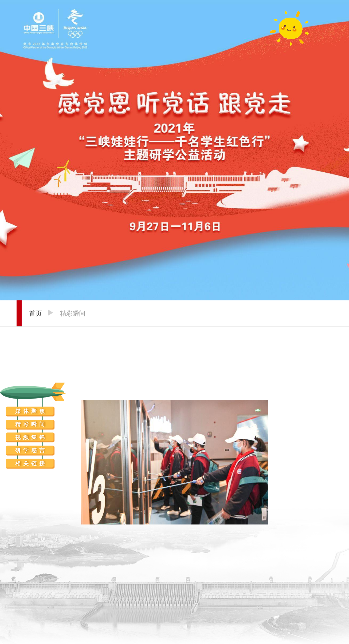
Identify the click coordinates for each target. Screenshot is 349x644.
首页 (36, 313)
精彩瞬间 (73, 313)
